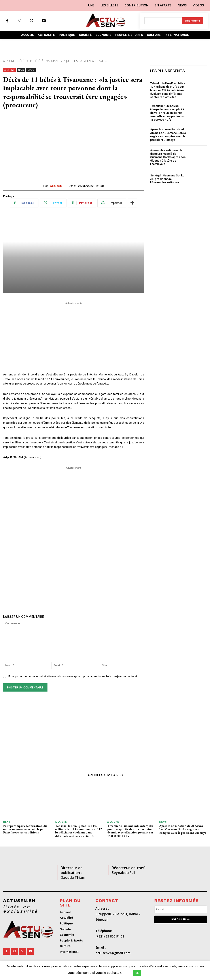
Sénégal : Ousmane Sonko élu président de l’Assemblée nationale (167, 179)
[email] (181, 909)
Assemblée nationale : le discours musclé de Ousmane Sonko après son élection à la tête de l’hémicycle (168, 157)
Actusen (56, 186)
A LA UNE (9, 61)
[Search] (193, 21)
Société (31, 70)
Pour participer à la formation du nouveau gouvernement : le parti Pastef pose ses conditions (25, 829)
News (21, 70)
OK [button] (137, 973)
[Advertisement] (74, 148)
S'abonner (181, 919)
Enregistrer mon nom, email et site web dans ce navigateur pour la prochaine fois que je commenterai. (73, 676)
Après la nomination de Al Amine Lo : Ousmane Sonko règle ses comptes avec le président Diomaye (168, 135)
